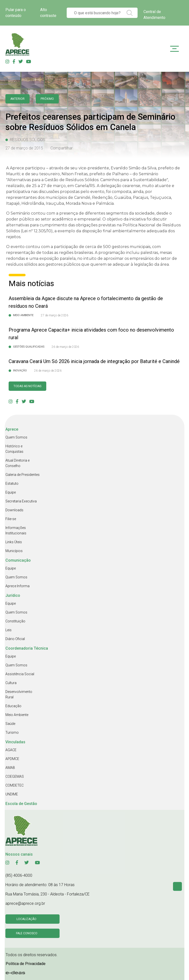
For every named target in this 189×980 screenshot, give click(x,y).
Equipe (11, 492)
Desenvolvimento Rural (19, 694)
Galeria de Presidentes (23, 475)
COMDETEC (15, 785)
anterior (17, 99)
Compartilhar (62, 148)
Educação (13, 706)
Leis (8, 630)
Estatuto (12, 483)
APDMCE (12, 759)
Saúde (10, 724)
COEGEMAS (15, 776)
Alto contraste (48, 13)
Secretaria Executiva (21, 501)
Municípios (14, 551)
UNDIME (12, 794)
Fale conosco (27, 933)
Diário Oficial (15, 639)
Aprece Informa (17, 586)
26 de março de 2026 (65, 347)
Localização (26, 919)
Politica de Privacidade (26, 964)
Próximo (47, 99)
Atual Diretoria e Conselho (17, 463)
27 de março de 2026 (55, 315)
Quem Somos (16, 437)
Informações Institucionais (16, 530)
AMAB (10, 768)
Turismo (12, 732)
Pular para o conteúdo (16, 13)
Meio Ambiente (17, 715)
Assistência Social (20, 674)
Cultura (11, 683)
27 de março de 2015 (24, 148)
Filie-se (11, 519)
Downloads (14, 510)
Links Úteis (14, 542)
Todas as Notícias (27, 386)
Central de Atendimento (154, 15)
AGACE (11, 750)
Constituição (15, 621)
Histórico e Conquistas (14, 449)
